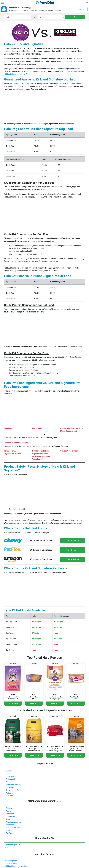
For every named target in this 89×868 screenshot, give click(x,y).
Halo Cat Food (11, 863)
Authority (10, 793)
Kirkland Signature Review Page (17, 74)
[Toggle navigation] (3, 3)
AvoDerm (10, 796)
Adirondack (11, 779)
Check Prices (73, 541)
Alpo (8, 782)
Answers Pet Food (13, 790)
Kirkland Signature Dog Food (17, 866)
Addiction (10, 776)
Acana (9, 774)
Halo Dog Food (11, 861)
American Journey (13, 785)
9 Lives (9, 771)
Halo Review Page (74, 71)
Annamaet (10, 787)
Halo (7, 848)
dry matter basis (67, 124)
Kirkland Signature (13, 845)
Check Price (13, 704)
